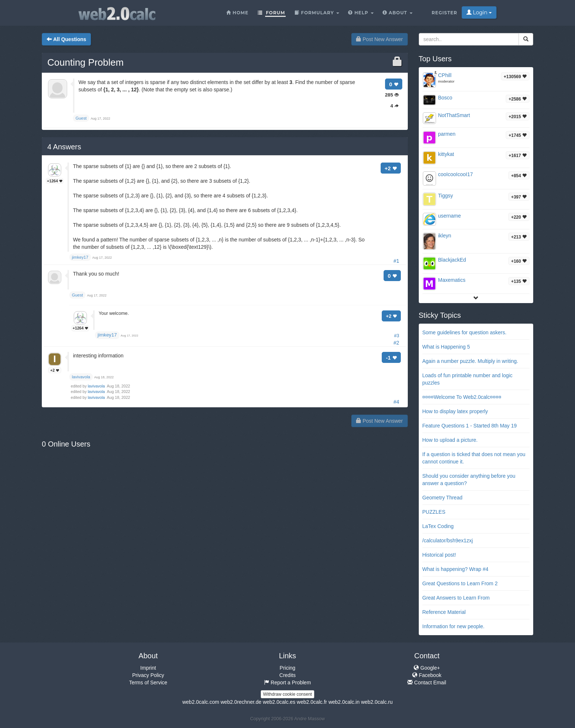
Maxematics (452, 280)
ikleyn (445, 236)
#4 (396, 402)
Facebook (427, 675)
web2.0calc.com (201, 702)
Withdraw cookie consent (287, 694)
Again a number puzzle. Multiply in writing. (470, 361)
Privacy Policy (148, 675)
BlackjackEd (452, 260)
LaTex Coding (438, 526)
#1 (396, 261)
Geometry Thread (442, 498)
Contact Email (427, 682)
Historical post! (439, 555)
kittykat (446, 154)
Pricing (288, 668)
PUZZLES (434, 512)
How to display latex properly (455, 411)
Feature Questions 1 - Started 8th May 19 (470, 426)
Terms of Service (148, 682)
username (450, 216)
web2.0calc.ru (377, 702)
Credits (287, 675)
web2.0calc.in (344, 702)
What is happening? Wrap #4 (455, 569)
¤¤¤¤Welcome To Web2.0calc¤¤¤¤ (462, 397)
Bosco (445, 98)
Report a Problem (287, 682)
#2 (396, 343)
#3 (396, 336)
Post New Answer (380, 39)
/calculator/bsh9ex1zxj (448, 540)
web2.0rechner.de (241, 702)
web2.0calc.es (279, 702)
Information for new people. (454, 626)
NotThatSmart (454, 115)
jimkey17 (107, 335)
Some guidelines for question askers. (465, 332)
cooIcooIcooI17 (456, 174)
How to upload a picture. (450, 440)
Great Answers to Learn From (456, 598)
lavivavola (97, 386)
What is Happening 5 (446, 347)
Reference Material (444, 612)
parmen (447, 134)
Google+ (427, 668)
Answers (64, 147)
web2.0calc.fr (312, 702)
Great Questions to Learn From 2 (460, 583)
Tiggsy (446, 196)
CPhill (445, 75)
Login (479, 12)
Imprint (148, 668)
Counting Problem (85, 62)
